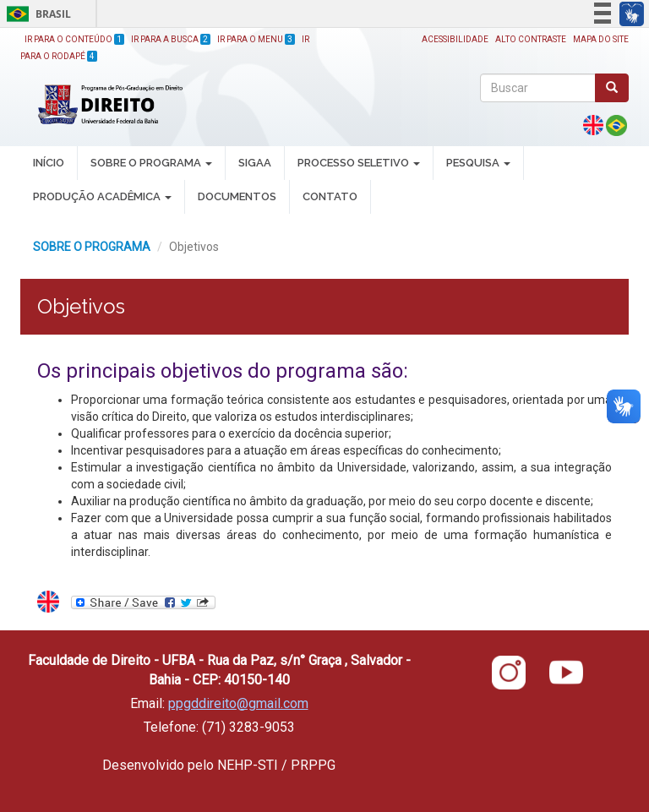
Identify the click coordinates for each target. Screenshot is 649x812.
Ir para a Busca (171, 39)
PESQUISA (478, 163)
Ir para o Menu (256, 39)
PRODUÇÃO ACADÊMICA (102, 196)
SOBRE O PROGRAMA (151, 163)
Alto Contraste (531, 39)
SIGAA (255, 163)
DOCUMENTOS (237, 196)
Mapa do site (601, 39)
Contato (330, 196)
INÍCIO (49, 163)
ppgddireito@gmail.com (238, 703)
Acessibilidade (455, 39)
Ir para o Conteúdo (74, 39)
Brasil (36, 14)
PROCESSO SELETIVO (359, 163)
